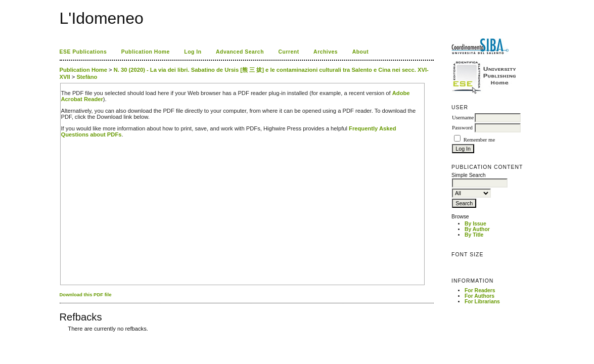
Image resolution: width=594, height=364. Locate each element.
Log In (193, 52)
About (361, 52)
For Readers (480, 290)
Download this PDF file (86, 294)
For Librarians (482, 302)
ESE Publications (83, 52)
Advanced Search (240, 52)
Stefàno (87, 77)
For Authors (479, 296)
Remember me (479, 140)
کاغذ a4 (60, 336)
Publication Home (146, 52)
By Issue (475, 224)
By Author (477, 229)
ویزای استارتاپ (62, 336)
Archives (326, 52)
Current (288, 52)
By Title (474, 235)
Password (462, 128)
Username (463, 118)
